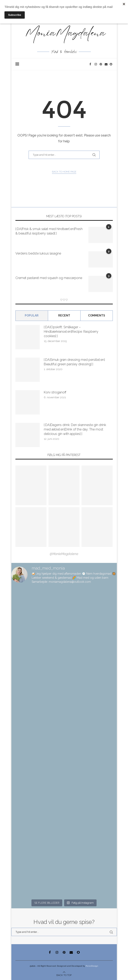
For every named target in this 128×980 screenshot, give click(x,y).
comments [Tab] (97, 315)
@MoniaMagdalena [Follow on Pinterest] (64, 554)
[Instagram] (96, 64)
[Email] (106, 64)
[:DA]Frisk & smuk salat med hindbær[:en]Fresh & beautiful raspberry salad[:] (49, 231)
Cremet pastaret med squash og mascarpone (49, 278)
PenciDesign (92, 966)
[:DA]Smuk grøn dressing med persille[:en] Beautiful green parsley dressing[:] (74, 362)
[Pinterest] (101, 64)
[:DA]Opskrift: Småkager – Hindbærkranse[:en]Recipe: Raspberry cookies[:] (71, 332)
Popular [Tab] (32, 315)
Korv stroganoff (55, 392)
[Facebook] (91, 64)
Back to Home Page (64, 172)
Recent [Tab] (64, 315)
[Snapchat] (111, 64)
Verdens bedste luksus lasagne (38, 253)
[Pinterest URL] (31, 485)
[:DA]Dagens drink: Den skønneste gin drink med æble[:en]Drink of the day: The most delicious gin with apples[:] (75, 429)
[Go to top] (64, 975)
